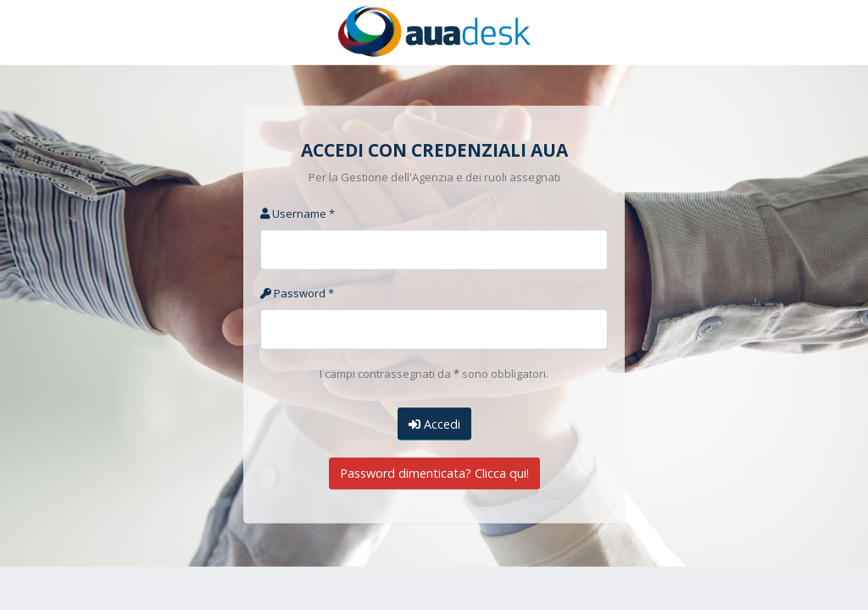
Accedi (434, 423)
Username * (298, 213)
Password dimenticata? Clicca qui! (434, 473)
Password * (297, 293)
